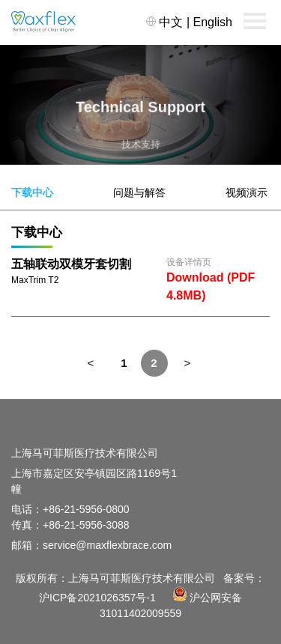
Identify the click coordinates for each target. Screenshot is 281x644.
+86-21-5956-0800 (86, 509)
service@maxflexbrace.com (107, 545)
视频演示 (247, 192)
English (213, 22)
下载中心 (32, 192)
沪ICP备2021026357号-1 (97, 598)
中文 (171, 22)
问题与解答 (139, 192)
